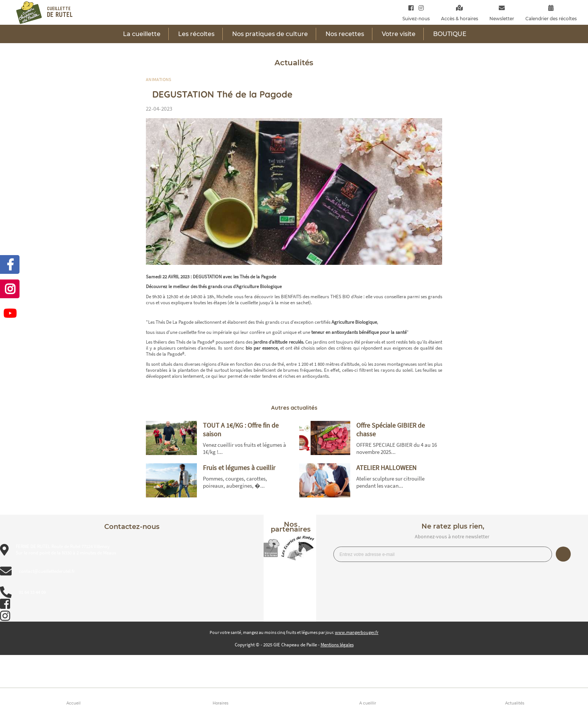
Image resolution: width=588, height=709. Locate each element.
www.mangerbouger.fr (357, 632)
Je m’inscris (563, 554)
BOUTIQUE (450, 34)
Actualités (515, 703)
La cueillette (142, 34)
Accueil (73, 703)
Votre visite (399, 34)
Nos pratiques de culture (270, 34)
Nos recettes (345, 34)
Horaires (220, 703)
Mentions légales (337, 645)
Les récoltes (196, 34)
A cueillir (368, 703)
